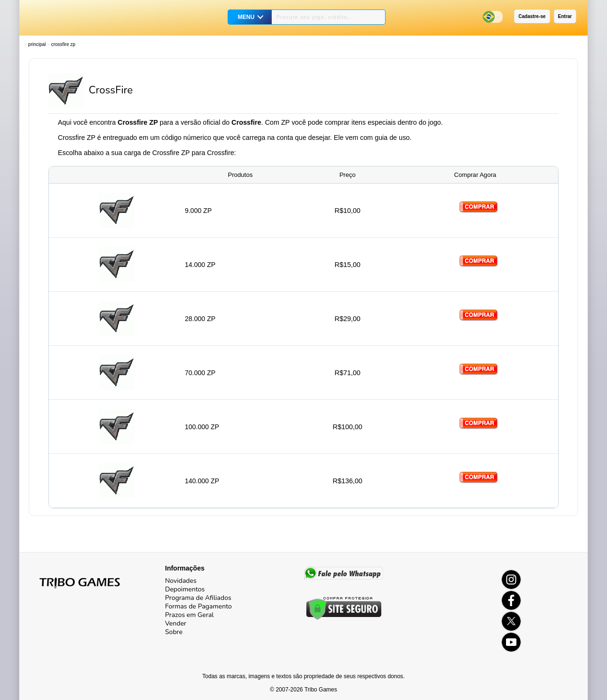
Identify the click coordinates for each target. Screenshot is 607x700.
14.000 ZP (200, 265)
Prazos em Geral (189, 615)
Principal (37, 44)
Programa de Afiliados (198, 598)
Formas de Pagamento (198, 606)
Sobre (174, 632)
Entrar (565, 16)
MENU (246, 17)
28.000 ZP (200, 319)
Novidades (181, 581)
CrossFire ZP (63, 44)
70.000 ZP (200, 373)
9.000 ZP (198, 211)
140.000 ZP (202, 481)
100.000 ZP (202, 427)
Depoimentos (185, 589)
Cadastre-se (532, 16)
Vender (176, 623)
